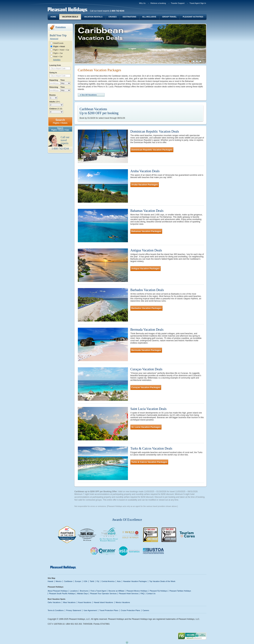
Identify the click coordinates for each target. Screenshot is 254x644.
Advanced (54, 39)
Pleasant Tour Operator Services (103, 594)
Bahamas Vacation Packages (146, 231)
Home (53, 17)
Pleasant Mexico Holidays (137, 591)
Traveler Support (178, 3)
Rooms (53, 95)
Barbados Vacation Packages (147, 308)
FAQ (142, 594)
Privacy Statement (74, 610)
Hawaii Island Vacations (103, 602)
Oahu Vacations (54, 602)
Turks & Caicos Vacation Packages (149, 462)
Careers (146, 610)
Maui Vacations (69, 602)
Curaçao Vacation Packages (146, 387)
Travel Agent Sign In (198, 3)
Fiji (98, 581)
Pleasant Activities (193, 17)
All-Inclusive (149, 17)
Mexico (59, 581)
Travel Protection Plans (109, 610)
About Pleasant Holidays (58, 591)
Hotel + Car (58, 57)
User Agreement (90, 610)
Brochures (84, 591)
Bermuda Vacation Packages (146, 350)
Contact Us (151, 594)
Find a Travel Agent (98, 591)
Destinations (129, 17)
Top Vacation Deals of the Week (162, 581)
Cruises (113, 17)
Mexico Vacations (123, 602)
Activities (57, 60)
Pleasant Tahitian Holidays (180, 591)
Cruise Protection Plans (131, 610)
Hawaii (51, 581)
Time (63, 80)
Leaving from (55, 65)
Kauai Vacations (85, 602)
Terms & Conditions (56, 610)
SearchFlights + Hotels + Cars (60, 129)
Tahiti (92, 581)
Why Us (142, 3)
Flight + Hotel (59, 46)
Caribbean (68, 581)
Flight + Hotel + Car (61, 50)
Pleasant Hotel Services (129, 594)
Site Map (52, 578)
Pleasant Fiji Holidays (158, 591)
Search (60, 121)
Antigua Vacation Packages (146, 269)
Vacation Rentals (93, 17)
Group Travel (169, 17)
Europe (78, 581)
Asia (119, 581)
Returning (54, 87)
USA (85, 581)
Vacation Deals (70, 17)
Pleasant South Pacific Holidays (62, 594)
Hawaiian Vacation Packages (135, 581)
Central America (108, 581)
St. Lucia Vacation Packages (146, 427)
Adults (55, 102)
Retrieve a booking (158, 3)
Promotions (61, 27)
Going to (53, 73)
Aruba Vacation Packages (145, 185)
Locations (74, 591)
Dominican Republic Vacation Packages (152, 150)
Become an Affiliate (116, 591)
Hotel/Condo (58, 43)
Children (56, 109)
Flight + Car (58, 53)
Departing (54, 80)
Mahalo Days (82, 594)
